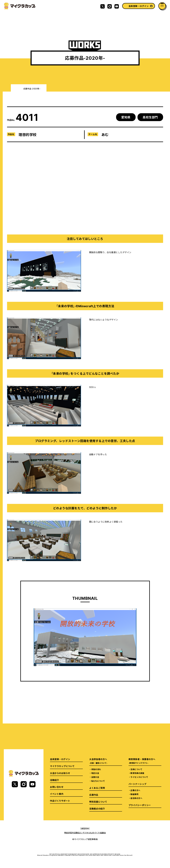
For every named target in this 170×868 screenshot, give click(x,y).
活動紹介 (54, 780)
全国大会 (95, 777)
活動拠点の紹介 (97, 809)
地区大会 (95, 773)
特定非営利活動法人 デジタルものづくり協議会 (85, 833)
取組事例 (134, 794)
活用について (136, 769)
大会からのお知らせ (60, 773)
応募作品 (94, 795)
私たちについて (98, 781)
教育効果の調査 (137, 773)
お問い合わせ (57, 787)
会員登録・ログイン (139, 6)
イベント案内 (57, 794)
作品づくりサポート (60, 801)
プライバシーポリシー (140, 805)
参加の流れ (96, 769)
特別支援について (98, 802)
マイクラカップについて (62, 766)
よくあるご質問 (97, 788)
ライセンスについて (139, 777)
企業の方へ (135, 790)
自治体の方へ (136, 798)
